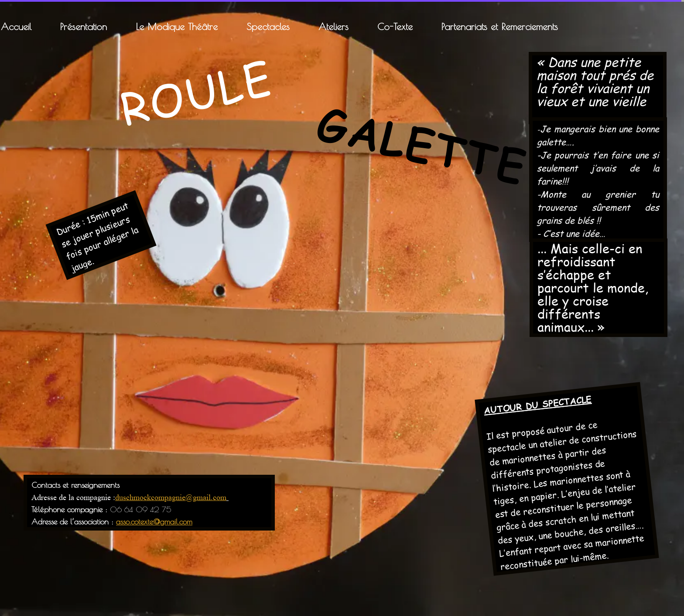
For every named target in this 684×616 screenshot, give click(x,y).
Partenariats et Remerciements (500, 27)
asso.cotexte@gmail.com (154, 522)
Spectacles (268, 27)
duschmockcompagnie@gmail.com (171, 497)
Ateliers (333, 27)
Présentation (84, 27)
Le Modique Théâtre (177, 27)
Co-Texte (395, 27)
